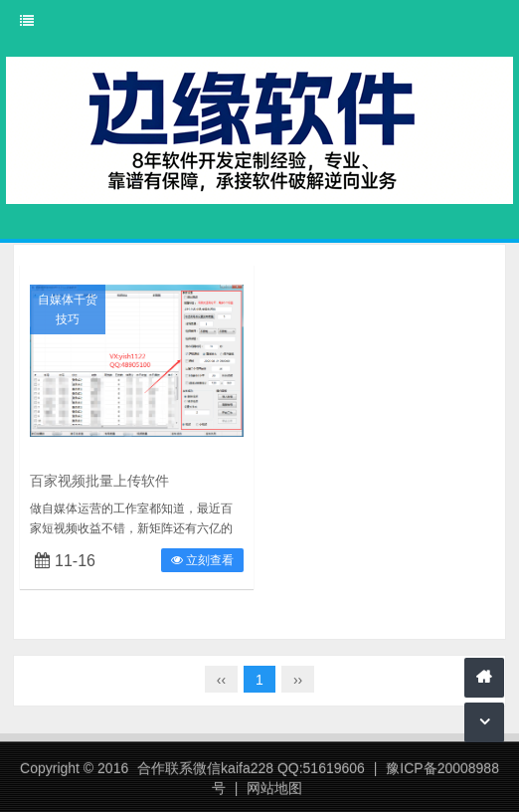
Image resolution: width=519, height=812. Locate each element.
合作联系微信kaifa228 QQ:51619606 (251, 768)
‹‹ (221, 680)
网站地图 (274, 788)
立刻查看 (202, 560)
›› (298, 680)
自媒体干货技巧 (68, 309)
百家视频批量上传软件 (99, 481)
